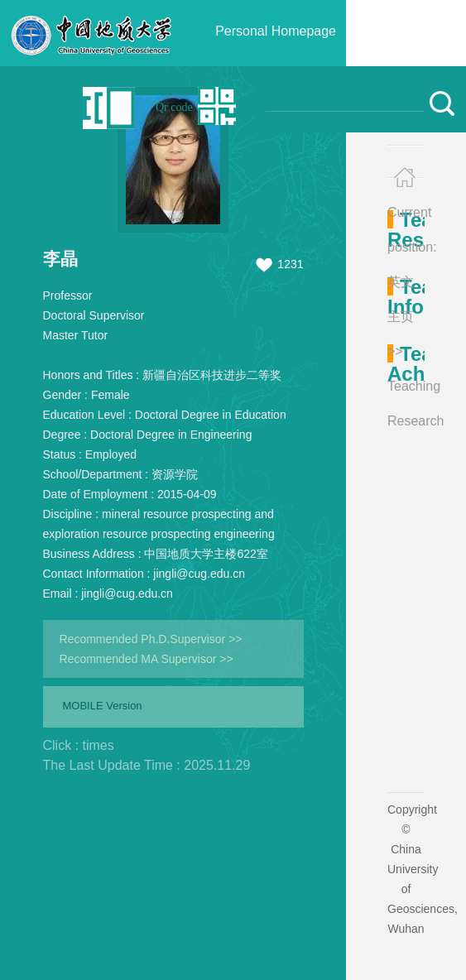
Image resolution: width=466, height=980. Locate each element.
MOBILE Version (103, 706)
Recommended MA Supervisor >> (147, 659)
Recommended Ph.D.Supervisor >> (151, 639)
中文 (62, 107)
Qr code (174, 107)
